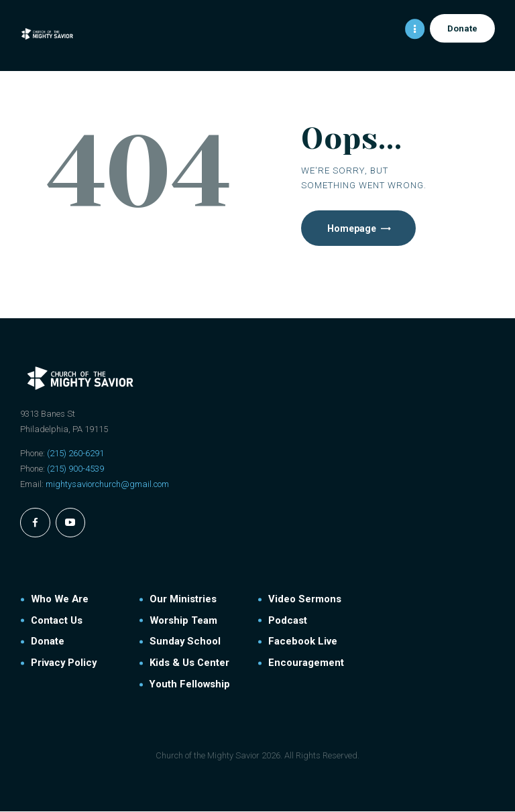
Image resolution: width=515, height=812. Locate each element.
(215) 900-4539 (75, 469)
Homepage (352, 228)
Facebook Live (303, 642)
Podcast (288, 621)
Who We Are (60, 600)
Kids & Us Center (189, 663)
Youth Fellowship (190, 685)
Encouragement (306, 663)
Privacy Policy (64, 663)
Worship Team (183, 621)
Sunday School (185, 642)
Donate (48, 642)
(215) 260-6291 (75, 454)
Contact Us (57, 621)
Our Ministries (183, 600)
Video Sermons (305, 600)
